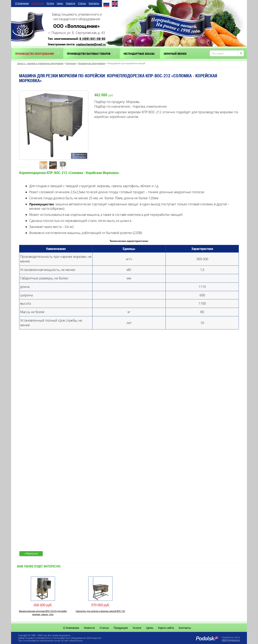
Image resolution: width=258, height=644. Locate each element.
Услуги (50, 3)
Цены (60, 3)
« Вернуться (31, 554)
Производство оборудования (34, 54)
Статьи (82, 3)
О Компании (22, 3)
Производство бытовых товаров (89, 54)
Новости (71, 3)
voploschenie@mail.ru (91, 44)
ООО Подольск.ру (231, 640)
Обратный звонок (175, 54)
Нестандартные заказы (139, 54)
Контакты (94, 3)
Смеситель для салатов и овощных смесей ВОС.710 (100, 611)
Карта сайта (166, 628)
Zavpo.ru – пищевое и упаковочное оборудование (40, 63)
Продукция (38, 3)
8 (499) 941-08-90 (92, 39)
